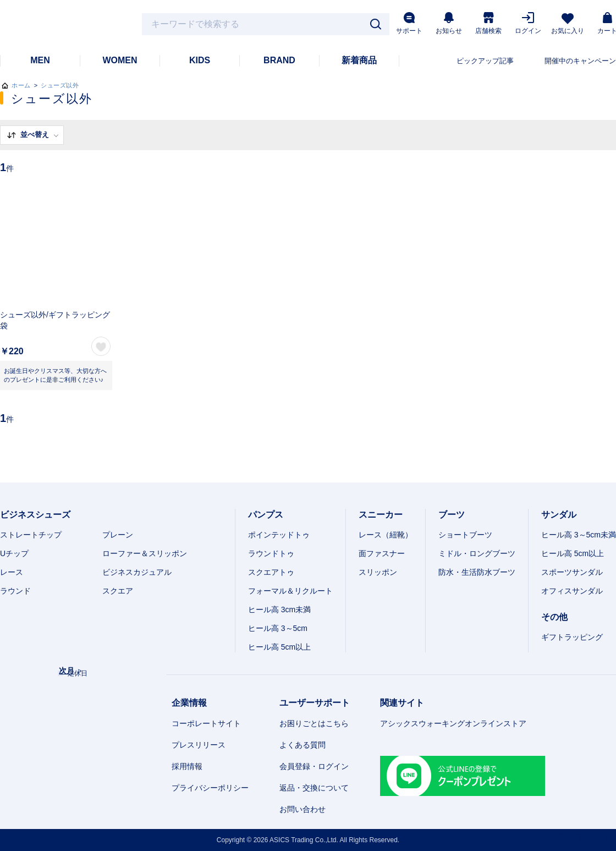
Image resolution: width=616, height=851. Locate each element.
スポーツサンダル (572, 572)
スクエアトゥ (271, 572)
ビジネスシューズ (35, 515)
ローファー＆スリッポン (145, 553)
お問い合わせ (302, 809)
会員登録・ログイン (314, 766)
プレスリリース (199, 745)
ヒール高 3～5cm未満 (579, 535)
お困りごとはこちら (314, 723)
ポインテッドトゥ (279, 535)
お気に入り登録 (101, 346)
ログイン (528, 23)
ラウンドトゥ (271, 553)
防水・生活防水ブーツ (477, 572)
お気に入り (568, 24)
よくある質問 (302, 745)
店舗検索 (488, 23)
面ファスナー (382, 553)
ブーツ (452, 515)
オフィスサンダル (572, 591)
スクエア (118, 591)
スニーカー (381, 515)
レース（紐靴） (386, 535)
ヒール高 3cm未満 (279, 610)
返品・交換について (314, 788)
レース (12, 572)
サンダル (559, 515)
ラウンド (15, 591)
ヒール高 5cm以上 (279, 647)
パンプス (266, 515)
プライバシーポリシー (210, 788)
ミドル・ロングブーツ (477, 553)
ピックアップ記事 (485, 61)
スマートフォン (593, 836)
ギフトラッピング (572, 637)
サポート (409, 23)
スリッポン (378, 572)
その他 (554, 617)
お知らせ (449, 23)
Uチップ (14, 553)
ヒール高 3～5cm (278, 628)
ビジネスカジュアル (137, 572)
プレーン (118, 535)
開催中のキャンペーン (580, 61)
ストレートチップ (31, 535)
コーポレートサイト (206, 723)
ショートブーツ (465, 535)
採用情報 (187, 766)
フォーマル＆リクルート (290, 591)
